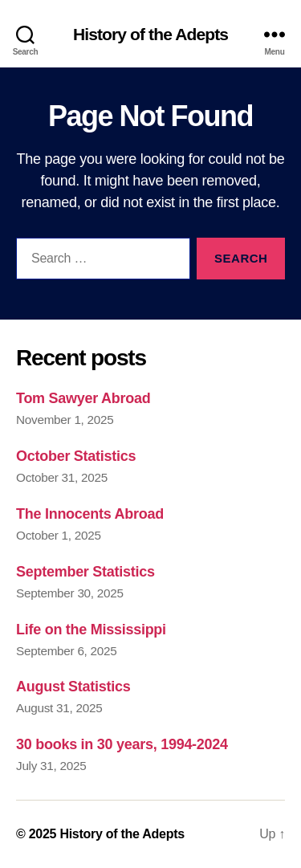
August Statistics (73, 687)
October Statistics (76, 456)
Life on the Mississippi (91, 630)
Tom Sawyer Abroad (83, 398)
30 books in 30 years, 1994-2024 (122, 744)
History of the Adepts (150, 34)
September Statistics (85, 572)
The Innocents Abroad (90, 514)
